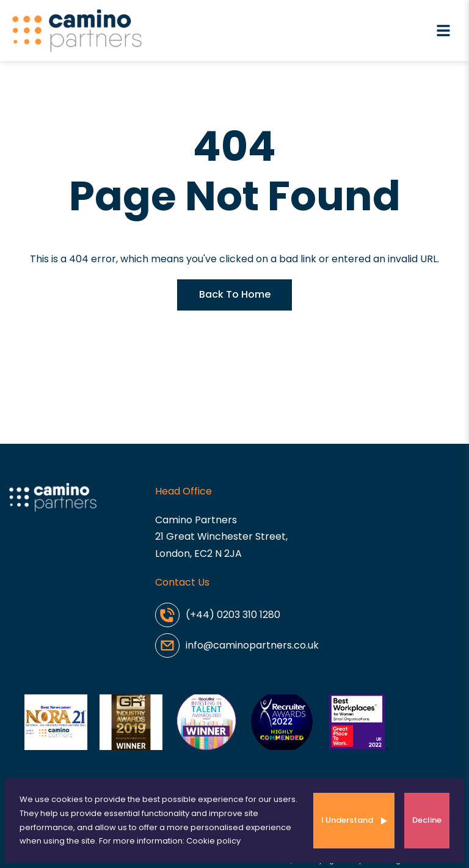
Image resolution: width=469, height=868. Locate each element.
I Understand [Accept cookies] (347, 820)
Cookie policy (213, 841)
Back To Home (235, 294)
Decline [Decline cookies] (427, 820)
